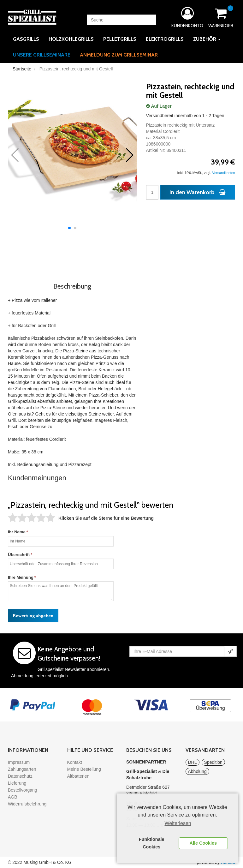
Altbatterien (78, 776)
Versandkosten (224, 173)
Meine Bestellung (84, 769)
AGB (13, 797)
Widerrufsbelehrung (27, 804)
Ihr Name (17, 532)
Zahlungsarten (22, 769)
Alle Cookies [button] (203, 843)
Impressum (19, 762)
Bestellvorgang (23, 790)
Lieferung (17, 783)
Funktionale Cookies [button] (152, 843)
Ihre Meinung (21, 577)
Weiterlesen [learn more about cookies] (178, 823)
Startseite (22, 69)
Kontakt (75, 762)
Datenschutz (20, 776)
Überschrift (19, 555)
